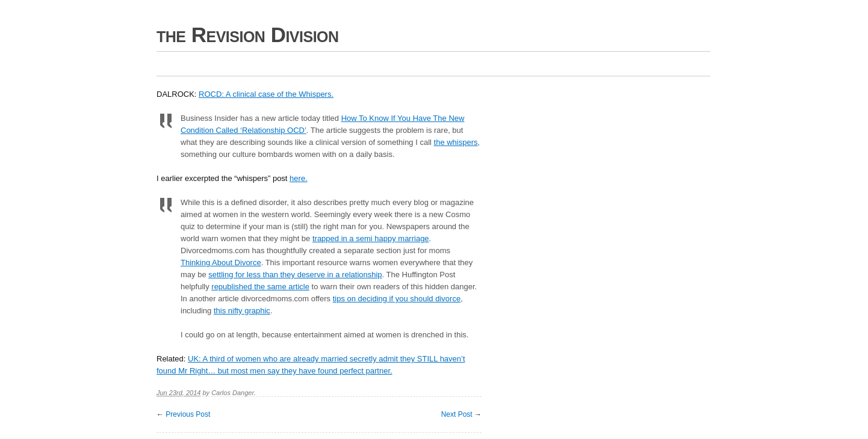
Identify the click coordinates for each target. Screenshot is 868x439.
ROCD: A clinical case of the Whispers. (266, 94)
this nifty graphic (242, 311)
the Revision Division (248, 35)
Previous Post (188, 414)
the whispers (456, 142)
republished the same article (260, 287)
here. (299, 178)
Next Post (457, 414)
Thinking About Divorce (221, 262)
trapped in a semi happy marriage (371, 238)
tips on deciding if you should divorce (397, 299)
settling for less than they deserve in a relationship (295, 275)
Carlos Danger (233, 393)
